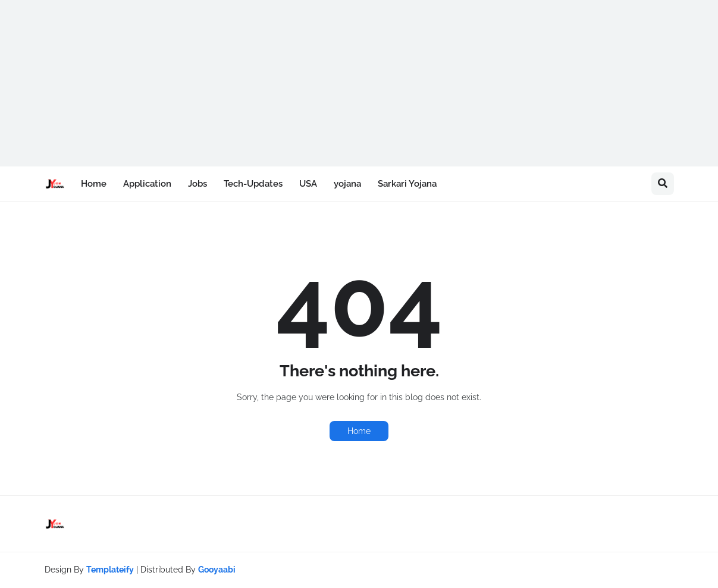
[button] (663, 184)
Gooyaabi (217, 570)
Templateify (110, 570)
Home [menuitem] (94, 184)
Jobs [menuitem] (197, 184)
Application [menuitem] (147, 184)
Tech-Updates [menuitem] (253, 184)
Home (359, 431)
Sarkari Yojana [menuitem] (407, 184)
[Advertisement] (357, 83)
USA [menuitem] (308, 184)
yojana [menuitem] (347, 184)
